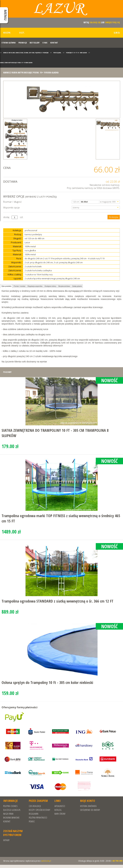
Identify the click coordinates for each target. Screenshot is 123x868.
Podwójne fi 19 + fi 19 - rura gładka (76, 53)
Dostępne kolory (50, 286)
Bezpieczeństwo (64, 286)
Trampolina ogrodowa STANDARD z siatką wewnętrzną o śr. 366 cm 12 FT (57, 601)
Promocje (23, 43)
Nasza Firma (8, 814)
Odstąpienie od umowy (90, 810)
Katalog (58, 810)
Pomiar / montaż (19, 286)
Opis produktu (6, 286)
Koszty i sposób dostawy (39, 810)
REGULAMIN (34, 814)
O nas (45, 43)
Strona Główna (8, 43)
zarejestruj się (112, 22)
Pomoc (32, 821)
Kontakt (54, 43)
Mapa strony (60, 814)
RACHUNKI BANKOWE (11, 818)
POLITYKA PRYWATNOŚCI (38, 818)
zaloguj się (95, 22)
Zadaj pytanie (77, 286)
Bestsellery (35, 43)
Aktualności (60, 806)
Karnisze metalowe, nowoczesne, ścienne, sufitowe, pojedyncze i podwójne (26, 53)
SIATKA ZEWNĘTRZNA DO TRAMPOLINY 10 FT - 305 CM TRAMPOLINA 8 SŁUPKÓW (55, 433)
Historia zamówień (88, 806)
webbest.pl (46, 861)
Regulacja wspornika (35, 286)
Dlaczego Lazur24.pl (12, 810)
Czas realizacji (35, 806)
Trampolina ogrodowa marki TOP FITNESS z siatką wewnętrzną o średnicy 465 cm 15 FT (61, 518)
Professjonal (57, 53)
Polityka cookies (10, 806)
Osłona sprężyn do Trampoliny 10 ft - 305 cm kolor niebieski (47, 682)
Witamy (6, 840)
